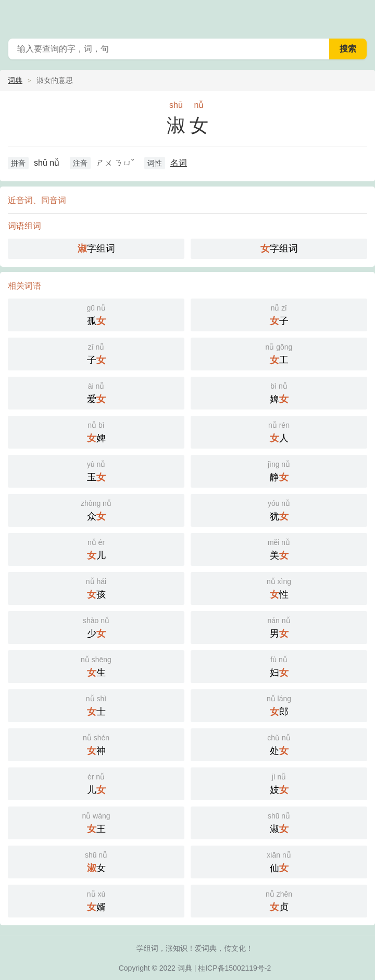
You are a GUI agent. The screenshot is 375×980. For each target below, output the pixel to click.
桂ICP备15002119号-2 (234, 968)
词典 (15, 80)
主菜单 (360, 16)
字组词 (96, 249)
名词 (179, 163)
